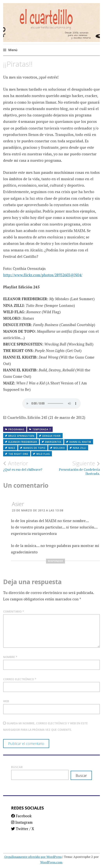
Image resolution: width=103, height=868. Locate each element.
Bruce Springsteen (21, 436)
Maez (12, 448)
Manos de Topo (34, 448)
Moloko (59, 448)
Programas (16, 429)
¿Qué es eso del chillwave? (27, 466)
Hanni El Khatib (80, 442)
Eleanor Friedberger (23, 442)
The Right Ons (18, 454)
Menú (13, 50)
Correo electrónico (20, 679)
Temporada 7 (42, 429)
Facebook (21, 816)
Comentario (14, 611)
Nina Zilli (80, 448)
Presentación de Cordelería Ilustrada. (76, 468)
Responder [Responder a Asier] (55, 561)
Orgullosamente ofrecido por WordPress (33, 857)
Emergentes (53, 442)
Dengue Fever (51, 436)
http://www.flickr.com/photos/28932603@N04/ (43, 275)
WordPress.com (51, 862)
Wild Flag (43, 454)
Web (6, 701)
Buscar (17, 767)
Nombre (10, 657)
